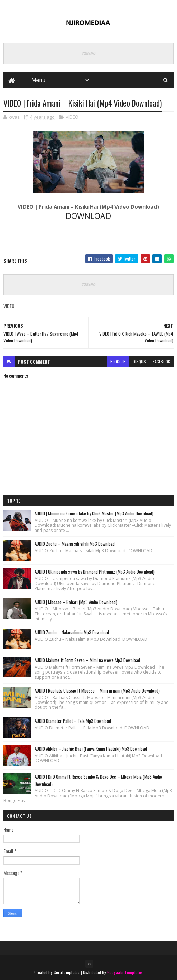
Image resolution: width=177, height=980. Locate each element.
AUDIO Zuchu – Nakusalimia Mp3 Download (72, 632)
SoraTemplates (67, 972)
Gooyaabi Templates (125, 972)
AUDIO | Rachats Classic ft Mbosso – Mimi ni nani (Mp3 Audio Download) (97, 690)
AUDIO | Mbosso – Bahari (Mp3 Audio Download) (76, 602)
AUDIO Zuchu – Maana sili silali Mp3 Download (75, 544)
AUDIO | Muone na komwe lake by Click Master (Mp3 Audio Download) (94, 513)
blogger (118, 361)
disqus (139, 361)
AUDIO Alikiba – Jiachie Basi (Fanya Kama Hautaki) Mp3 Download (91, 749)
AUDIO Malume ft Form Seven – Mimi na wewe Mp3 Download (87, 660)
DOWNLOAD (88, 216)
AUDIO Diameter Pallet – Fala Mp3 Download (73, 721)
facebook (161, 361)
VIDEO (72, 117)
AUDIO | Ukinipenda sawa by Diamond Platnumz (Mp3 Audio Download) (95, 572)
